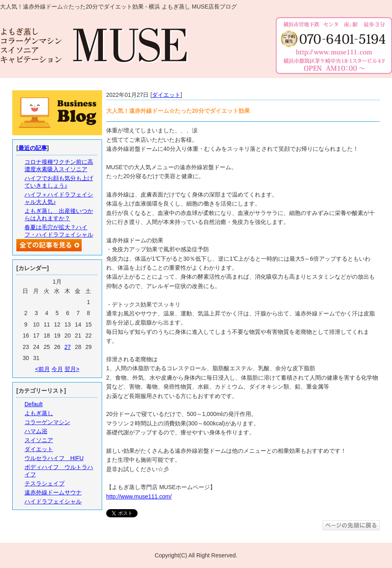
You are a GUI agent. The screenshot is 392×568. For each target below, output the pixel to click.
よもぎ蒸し (39, 413)
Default (33, 404)
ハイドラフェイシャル (53, 501)
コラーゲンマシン (47, 422)
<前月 (42, 369)
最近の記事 (33, 148)
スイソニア (39, 440)
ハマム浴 (36, 431)
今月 (57, 369)
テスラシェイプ (45, 483)
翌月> (72, 369)
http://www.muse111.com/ (139, 496)
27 (68, 347)
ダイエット (166, 95)
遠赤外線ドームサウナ (53, 492)
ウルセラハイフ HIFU (54, 458)
